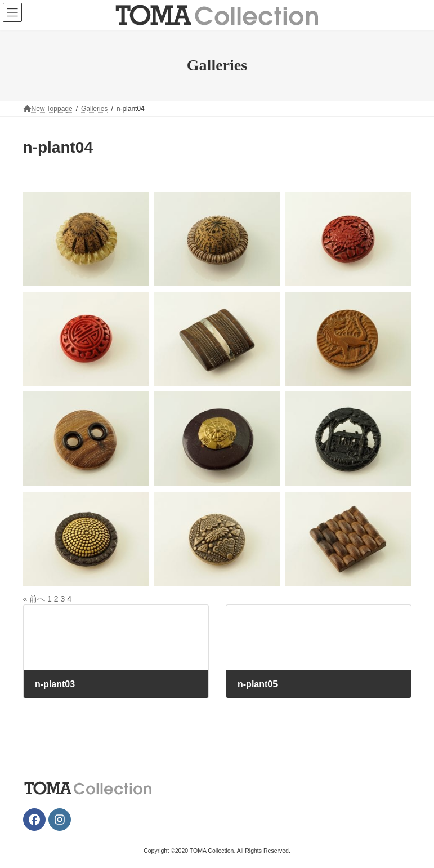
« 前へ (34, 599)
